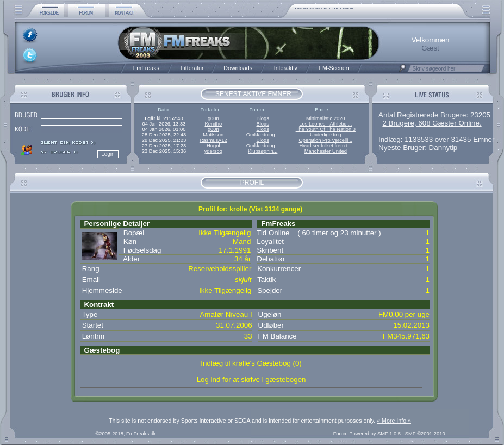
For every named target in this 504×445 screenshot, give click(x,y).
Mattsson (213, 135)
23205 (480, 115)
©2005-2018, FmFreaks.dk (125, 434)
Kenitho (213, 124)
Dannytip (443, 148)
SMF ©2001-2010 (425, 434)
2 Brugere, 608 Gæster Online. (432, 123)
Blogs (262, 118)
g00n (213, 118)
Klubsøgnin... (263, 151)
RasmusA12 (213, 140)
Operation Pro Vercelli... (326, 140)
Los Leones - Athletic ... (325, 124)
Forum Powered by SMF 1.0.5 (367, 434)
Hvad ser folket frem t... (326, 146)
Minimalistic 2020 (326, 118)
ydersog (213, 151)
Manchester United (326, 151)
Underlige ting (326, 135)
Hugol (213, 146)
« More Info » (394, 421)
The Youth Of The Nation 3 (326, 129)
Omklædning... (263, 135)
